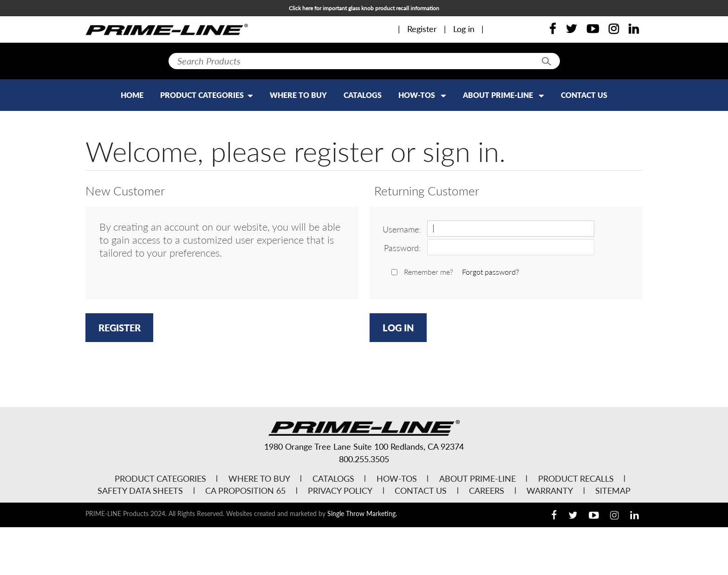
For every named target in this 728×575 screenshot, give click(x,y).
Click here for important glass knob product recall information (364, 8)
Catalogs (363, 95)
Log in (464, 29)
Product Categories (160, 478)
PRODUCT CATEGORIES (207, 95)
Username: (402, 229)
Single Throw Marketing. (362, 514)
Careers (487, 491)
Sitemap (613, 491)
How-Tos (422, 95)
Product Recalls (576, 478)
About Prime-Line (504, 95)
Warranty (550, 491)
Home (132, 95)
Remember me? (429, 272)
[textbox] (364, 61)
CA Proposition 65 (245, 491)
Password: (402, 248)
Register (422, 29)
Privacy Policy (340, 491)
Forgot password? (491, 272)
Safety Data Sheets (140, 491)
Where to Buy (298, 95)
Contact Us (584, 95)
